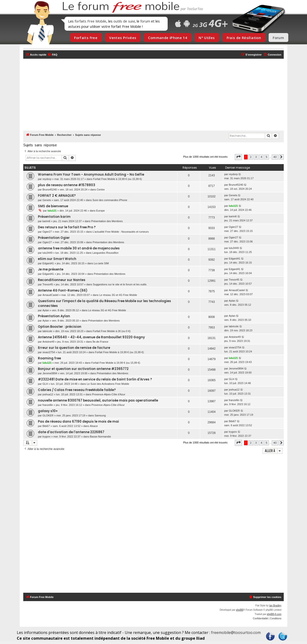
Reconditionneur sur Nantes (62, 280)
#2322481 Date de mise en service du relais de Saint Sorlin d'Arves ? (95, 379)
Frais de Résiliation (244, 38)
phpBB (240, 610)
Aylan (46, 310)
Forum (278, 38)
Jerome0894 (50, 373)
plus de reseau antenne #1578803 (67, 185)
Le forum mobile (121, 7)
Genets (47, 200)
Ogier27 (47, 232)
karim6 (46, 221)
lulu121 (52, 211)
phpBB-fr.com (274, 614)
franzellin (48, 405)
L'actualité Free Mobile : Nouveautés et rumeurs (121, 232)
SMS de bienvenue (53, 206)
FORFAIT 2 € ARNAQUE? (57, 196)
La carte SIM (101, 263)
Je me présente (51, 269)
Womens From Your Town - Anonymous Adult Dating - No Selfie (91, 175)
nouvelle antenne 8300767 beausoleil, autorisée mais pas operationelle (98, 400)
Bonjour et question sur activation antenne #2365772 (83, 369)
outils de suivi (124, 21)
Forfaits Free (86, 38)
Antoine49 (48, 342)
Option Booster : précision (60, 327)
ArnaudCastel (50, 295)
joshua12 (48, 394)
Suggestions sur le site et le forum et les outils (120, 284)
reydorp (47, 179)
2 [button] (251, 157)
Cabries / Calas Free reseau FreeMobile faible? (77, 390)
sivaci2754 (49, 352)
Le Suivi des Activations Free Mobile (108, 384)
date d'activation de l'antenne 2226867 (71, 432)
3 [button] (256, 157)
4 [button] (261, 157)
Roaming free (49, 358)
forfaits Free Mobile (90, 21)
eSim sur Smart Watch (57, 259)
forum (145, 21)
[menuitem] (52, 55)
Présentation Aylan (54, 316)
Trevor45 (48, 284)
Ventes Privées (123, 38)
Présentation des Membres (107, 221)
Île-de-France (100, 342)
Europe (100, 211)
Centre (101, 190)
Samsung (100, 415)
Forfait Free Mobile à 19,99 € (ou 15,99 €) (118, 179)
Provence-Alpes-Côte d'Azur (109, 394)
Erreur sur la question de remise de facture (74, 348)
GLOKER (48, 415)
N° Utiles (207, 38)
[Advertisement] (156, 95)
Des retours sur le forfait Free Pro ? (67, 227)
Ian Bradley (275, 606)
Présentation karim (54, 217)
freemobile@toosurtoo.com (236, 632)
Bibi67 (46, 426)
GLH (45, 384)
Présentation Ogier (54, 238)
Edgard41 (48, 263)
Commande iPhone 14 (167, 38)
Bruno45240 (50, 190)
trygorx (47, 437)
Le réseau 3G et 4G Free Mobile (118, 295)
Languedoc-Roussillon (105, 253)
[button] (238, 157)
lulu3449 (47, 253)
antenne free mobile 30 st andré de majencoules (79, 248)
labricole (47, 331)
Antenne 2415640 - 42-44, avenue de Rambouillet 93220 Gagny (91, 337)
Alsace (94, 426)
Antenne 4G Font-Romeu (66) (63, 290)
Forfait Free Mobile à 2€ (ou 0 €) (112, 331)
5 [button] (267, 157)
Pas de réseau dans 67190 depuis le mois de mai (78, 422)
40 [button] (275, 157)
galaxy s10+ (48, 411)
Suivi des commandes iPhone (110, 200)
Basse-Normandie (100, 437)
